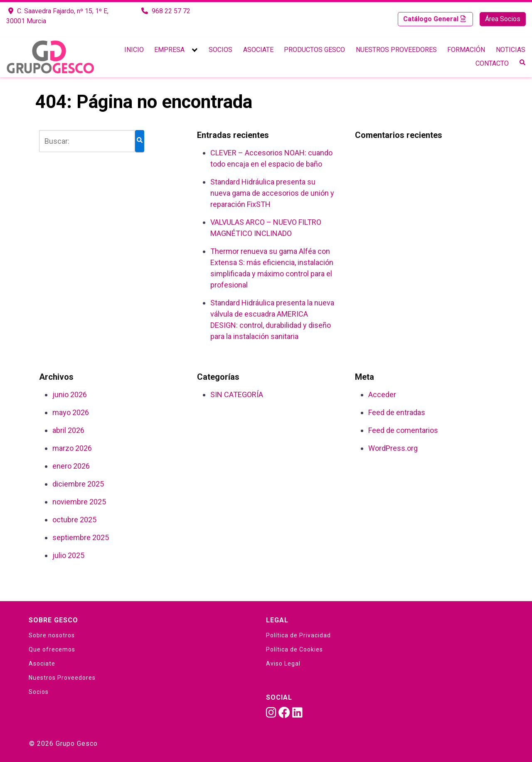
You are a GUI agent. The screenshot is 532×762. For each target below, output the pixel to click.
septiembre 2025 (81, 537)
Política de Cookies (294, 649)
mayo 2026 (71, 412)
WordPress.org (393, 448)
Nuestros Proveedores (396, 50)
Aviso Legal (283, 664)
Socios (220, 50)
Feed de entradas (397, 412)
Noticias (511, 50)
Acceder (382, 395)
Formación (466, 50)
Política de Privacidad (298, 635)
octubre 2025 (74, 520)
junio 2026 (70, 395)
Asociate (258, 50)
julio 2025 (68, 555)
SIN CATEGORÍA (237, 395)
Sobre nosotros (52, 635)
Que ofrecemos (52, 649)
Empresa (169, 50)
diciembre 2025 (78, 484)
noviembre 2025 (79, 502)
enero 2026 (71, 466)
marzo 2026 (72, 448)
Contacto (492, 63)
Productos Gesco (314, 50)
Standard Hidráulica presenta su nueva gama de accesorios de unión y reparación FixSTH (272, 193)
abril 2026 (68, 430)
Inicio (134, 50)
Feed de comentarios (403, 430)
